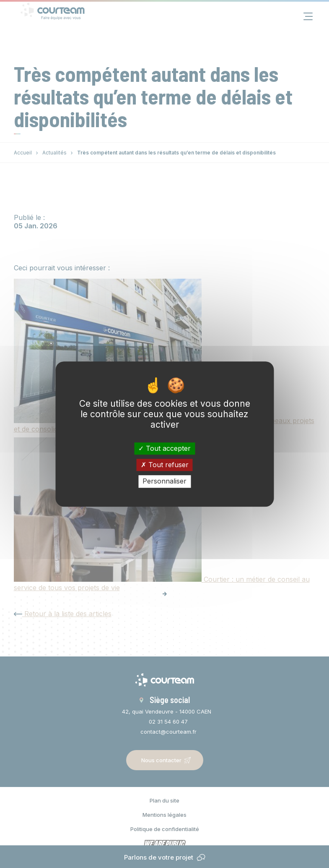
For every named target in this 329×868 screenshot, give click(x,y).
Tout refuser (165, 465)
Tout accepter (164, 448)
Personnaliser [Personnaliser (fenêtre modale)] (164, 481)
